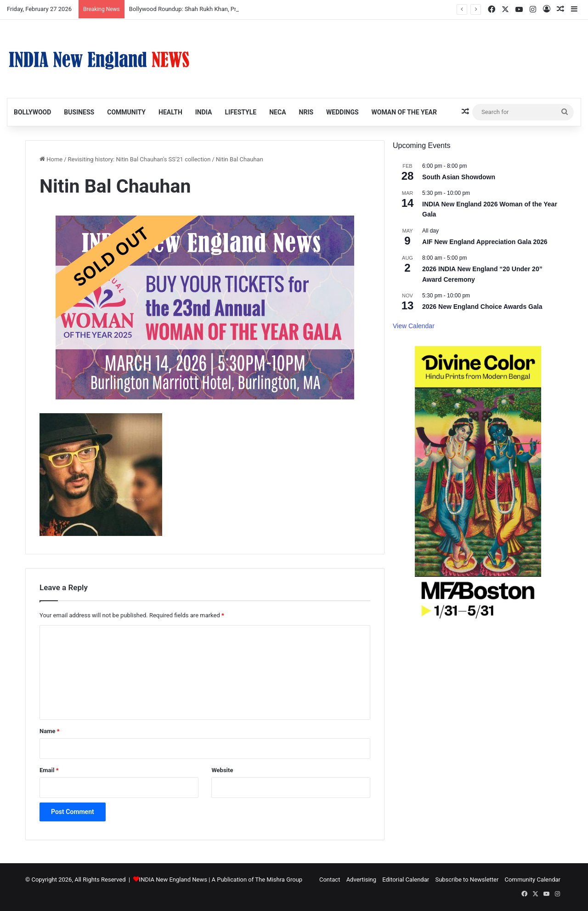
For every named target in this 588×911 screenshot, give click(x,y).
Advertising (361, 880)
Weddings (342, 112)
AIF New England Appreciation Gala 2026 (485, 242)
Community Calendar (533, 880)
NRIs (306, 112)
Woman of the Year (404, 112)
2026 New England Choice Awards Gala (482, 307)
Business (79, 112)
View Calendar (414, 326)
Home (51, 159)
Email (49, 770)
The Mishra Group (279, 880)
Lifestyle (240, 112)
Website (222, 770)
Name (50, 731)
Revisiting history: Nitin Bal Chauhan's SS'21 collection (139, 159)
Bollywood (32, 112)
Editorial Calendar (406, 880)
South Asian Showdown (459, 177)
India (204, 112)
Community (126, 112)
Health (170, 112)
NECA (277, 112)
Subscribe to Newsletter (467, 880)
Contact (330, 880)
